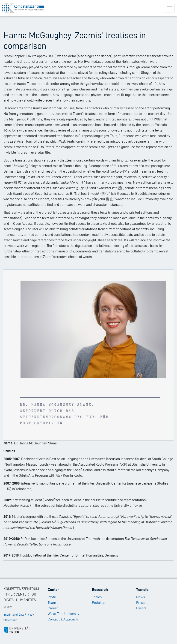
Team (52, 603)
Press (140, 603)
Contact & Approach (63, 619)
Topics (97, 597)
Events (141, 608)
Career (53, 608)
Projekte (98, 603)
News (140, 597)
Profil (52, 597)
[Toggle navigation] (169, 8)
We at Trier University (63, 614)
